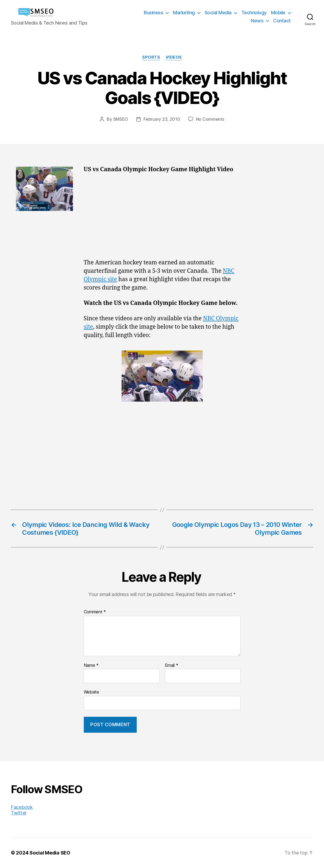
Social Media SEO (50, 853)
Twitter (19, 813)
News (257, 21)
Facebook (22, 807)
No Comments (210, 119)
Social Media (218, 13)
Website (91, 692)
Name (91, 665)
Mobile (278, 13)
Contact (282, 21)
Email (172, 665)
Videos (174, 57)
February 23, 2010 (162, 119)
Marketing (184, 13)
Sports (151, 57)
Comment (95, 612)
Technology (254, 13)
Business (153, 13)
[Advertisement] (162, 219)
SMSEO (121, 119)
